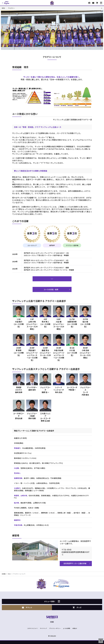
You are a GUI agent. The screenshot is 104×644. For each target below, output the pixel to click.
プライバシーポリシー (55, 628)
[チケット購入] (93, 3)
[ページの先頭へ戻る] (101, 641)
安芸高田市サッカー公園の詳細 (75, 563)
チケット (27, 607)
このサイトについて (32, 628)
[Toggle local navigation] (52, 8)
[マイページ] (89, 3)
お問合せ (75, 628)
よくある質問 (67, 628)
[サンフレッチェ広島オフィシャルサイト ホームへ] (52, 619)
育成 (9, 574)
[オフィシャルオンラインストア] (97, 3)
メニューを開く (52, 601)
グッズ (77, 607)
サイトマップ (43, 628)
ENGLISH (52, 636)
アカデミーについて (19, 574)
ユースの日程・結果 (51, 289)
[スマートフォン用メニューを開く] (101, 3)
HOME (4, 574)
